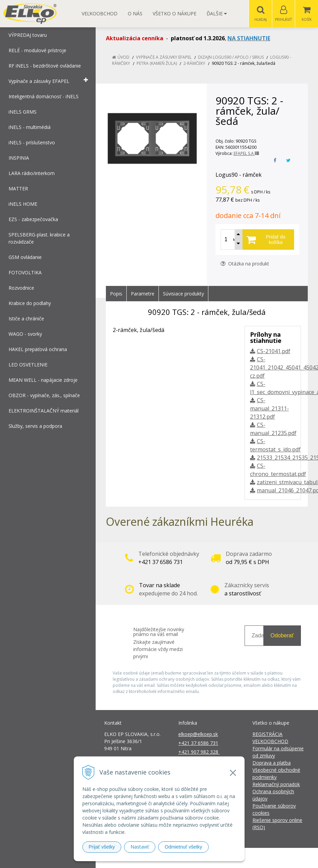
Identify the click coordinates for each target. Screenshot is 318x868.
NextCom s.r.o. (282, 858)
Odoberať (282, 636)
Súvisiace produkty (183, 294)
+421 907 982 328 (199, 752)
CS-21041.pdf (274, 351)
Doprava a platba (272, 763)
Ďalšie (217, 13)
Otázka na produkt (245, 264)
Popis (116, 294)
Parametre (143, 294)
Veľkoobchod (100, 13)
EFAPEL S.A (246, 154)
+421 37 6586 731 (198, 743)
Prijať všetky (102, 847)
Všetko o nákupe (175, 13)
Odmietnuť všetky (183, 847)
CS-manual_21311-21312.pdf (269, 409)
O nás (135, 13)
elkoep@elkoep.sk (198, 734)
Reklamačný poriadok (276, 785)
